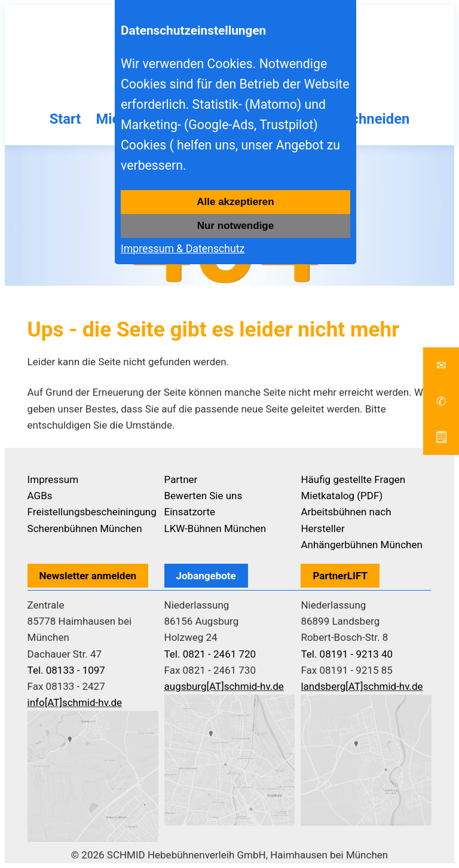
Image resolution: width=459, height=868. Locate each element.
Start (65, 119)
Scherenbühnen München (85, 528)
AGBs (40, 496)
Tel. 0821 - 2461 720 (210, 654)
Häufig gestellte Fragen (353, 479)
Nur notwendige (235, 226)
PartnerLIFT (340, 576)
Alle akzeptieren (235, 202)
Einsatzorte (190, 512)
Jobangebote (206, 576)
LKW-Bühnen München (215, 528)
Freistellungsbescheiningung (92, 512)
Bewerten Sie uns (204, 496)
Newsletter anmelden (88, 576)
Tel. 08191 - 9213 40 (347, 654)
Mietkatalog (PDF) (342, 496)
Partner (181, 479)
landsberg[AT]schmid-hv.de (362, 686)
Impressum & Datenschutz (183, 249)
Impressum (53, 479)
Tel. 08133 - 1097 (66, 670)
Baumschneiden (359, 119)
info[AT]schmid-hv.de (75, 702)
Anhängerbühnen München (361, 545)
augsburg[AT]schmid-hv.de (224, 686)
